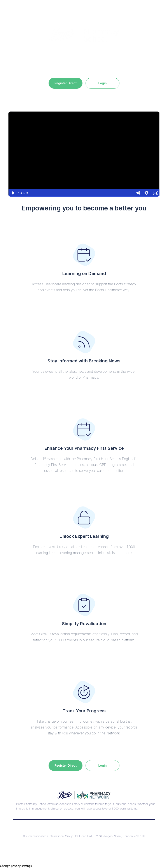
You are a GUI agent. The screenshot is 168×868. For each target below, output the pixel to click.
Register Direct (66, 83)
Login (103, 83)
